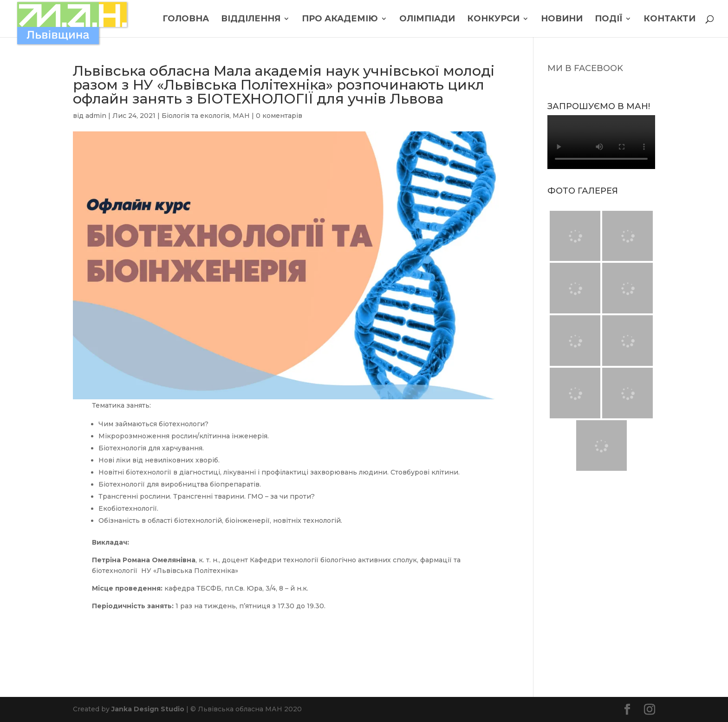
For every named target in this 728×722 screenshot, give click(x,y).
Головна (186, 20)
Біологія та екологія (195, 116)
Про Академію (340, 20)
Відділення (251, 20)
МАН (241, 116)
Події (608, 20)
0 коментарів (279, 116)
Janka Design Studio (148, 709)
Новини (562, 20)
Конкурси (493, 20)
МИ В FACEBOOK (585, 68)
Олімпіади (427, 20)
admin (96, 116)
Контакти (669, 20)
